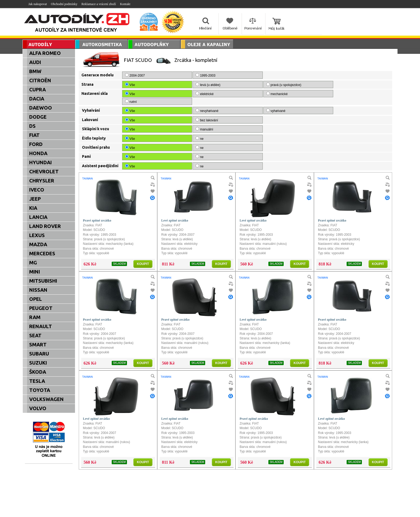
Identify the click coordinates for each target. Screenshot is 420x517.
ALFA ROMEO (45, 53)
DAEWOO (41, 108)
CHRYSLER (42, 181)
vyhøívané (240, 103)
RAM (35, 317)
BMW (35, 71)
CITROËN (40, 80)
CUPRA (37, 90)
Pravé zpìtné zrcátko (97, 213)
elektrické (187, 94)
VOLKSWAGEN (46, 399)
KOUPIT (143, 256)
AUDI (35, 62)
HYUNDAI (40, 162)
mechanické (241, 94)
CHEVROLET (44, 172)
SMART (38, 345)
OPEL (35, 299)
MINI (35, 272)
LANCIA (38, 217)
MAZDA (38, 244)
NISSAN (38, 290)
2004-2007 (135, 75)
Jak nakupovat (38, 4)
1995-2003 (188, 75)
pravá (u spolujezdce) (248, 85)
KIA (33, 208)
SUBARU (39, 354)
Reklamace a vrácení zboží (99, 4)
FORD (36, 144)
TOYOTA (40, 390)
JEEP (35, 199)
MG (33, 263)
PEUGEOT (41, 308)
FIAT (34, 135)
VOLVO (38, 408)
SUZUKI (38, 363)
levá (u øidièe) (190, 85)
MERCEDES (42, 254)
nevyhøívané (189, 103)
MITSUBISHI (43, 281)
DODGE (38, 117)
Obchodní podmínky (64, 4)
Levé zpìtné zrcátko (175, 213)
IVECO (37, 190)
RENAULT (41, 326)
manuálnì (187, 121)
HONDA (38, 153)
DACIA (37, 99)
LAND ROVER (45, 226)
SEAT (35, 336)
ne (182, 131)
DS (32, 126)
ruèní (288, 94)
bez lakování (189, 112)
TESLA (37, 381)
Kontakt (125, 4)
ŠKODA (38, 372)
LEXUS (37, 235)
